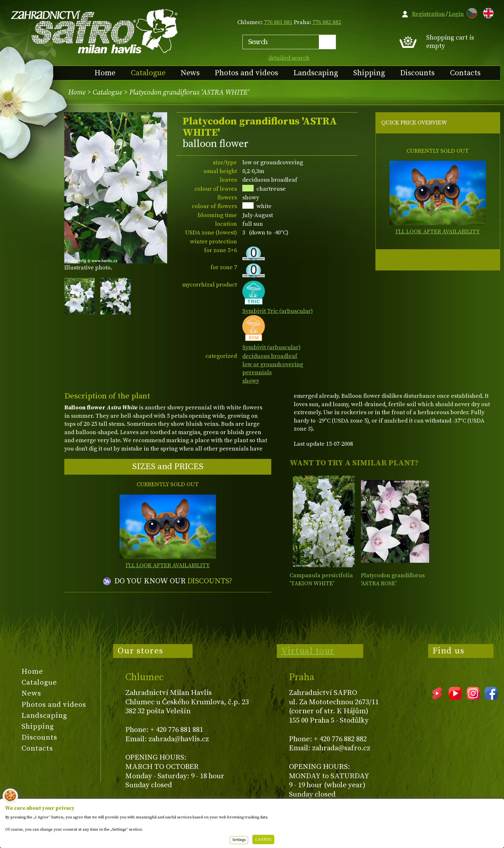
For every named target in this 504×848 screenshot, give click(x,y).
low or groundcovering (273, 365)
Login (456, 14)
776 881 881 (278, 22)
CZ (470, 12)
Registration (428, 14)
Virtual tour (308, 651)
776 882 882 (327, 22)
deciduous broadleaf (270, 356)
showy (251, 381)
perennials (257, 373)
